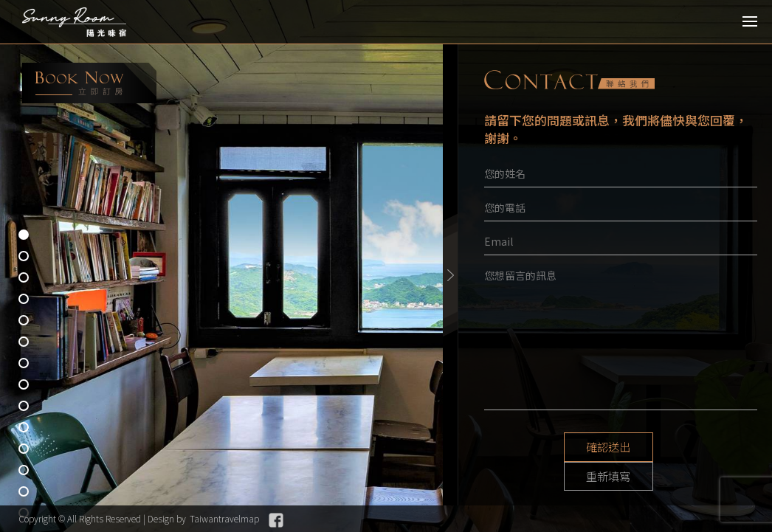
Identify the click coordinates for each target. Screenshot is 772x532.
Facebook (276, 520)
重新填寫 (676, 447)
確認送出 (565, 447)
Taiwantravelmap (224, 518)
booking (89, 83)
